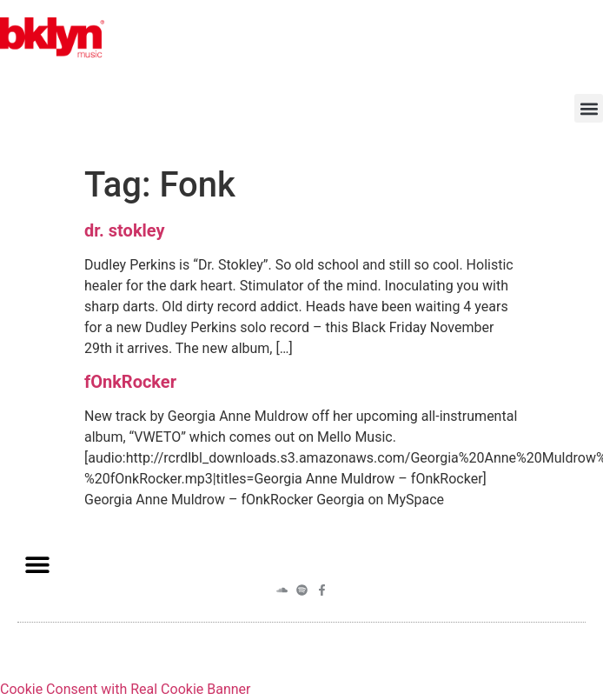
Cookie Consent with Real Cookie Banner (125, 689)
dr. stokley (125, 230)
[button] (589, 108)
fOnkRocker (130, 382)
